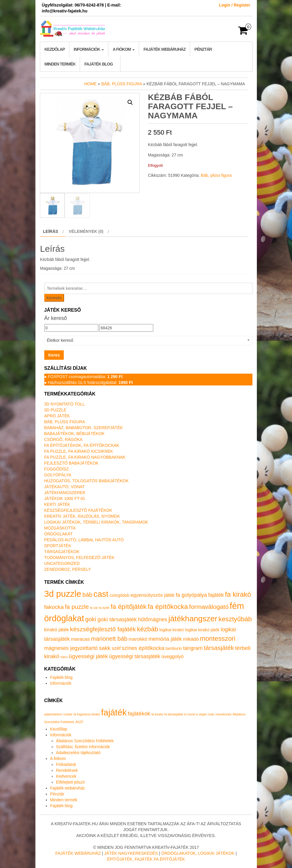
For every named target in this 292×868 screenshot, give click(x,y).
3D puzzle (55, 410)
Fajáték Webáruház (78, 853)
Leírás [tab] (51, 231)
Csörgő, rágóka (63, 439)
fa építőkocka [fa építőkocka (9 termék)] (168, 607)
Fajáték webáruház (164, 49)
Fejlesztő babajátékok (71, 463)
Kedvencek (66, 776)
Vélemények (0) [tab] (86, 231)
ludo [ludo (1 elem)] (211, 714)
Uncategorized (62, 563)
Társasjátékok (62, 552)
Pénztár (203, 49)
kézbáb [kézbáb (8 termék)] (148, 629)
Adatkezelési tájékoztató (78, 753)
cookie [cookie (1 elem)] (68, 714)
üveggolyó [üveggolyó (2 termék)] (172, 657)
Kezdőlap (55, 49)
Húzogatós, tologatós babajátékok (87, 481)
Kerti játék (57, 504)
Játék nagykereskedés (131, 853)
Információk (89, 49)
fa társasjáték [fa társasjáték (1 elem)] (174, 714)
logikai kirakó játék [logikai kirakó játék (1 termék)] (202, 630)
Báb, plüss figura (122, 84)
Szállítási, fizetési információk (83, 747)
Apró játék (57, 416)
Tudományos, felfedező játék (79, 558)
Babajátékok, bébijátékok (75, 434)
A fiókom (124, 49)
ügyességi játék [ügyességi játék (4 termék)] (88, 656)
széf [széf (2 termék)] (116, 648)
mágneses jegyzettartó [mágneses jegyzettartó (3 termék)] (71, 648)
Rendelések (67, 770)
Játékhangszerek (65, 493)
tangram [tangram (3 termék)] (193, 648)
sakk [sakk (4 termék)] (105, 648)
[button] (130, 102)
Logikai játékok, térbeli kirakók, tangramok (96, 522)
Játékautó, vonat (65, 487)
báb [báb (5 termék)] (87, 595)
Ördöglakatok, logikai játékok (198, 853)
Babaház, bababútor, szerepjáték (84, 428)
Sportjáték (58, 546)
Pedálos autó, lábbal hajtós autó (84, 540)
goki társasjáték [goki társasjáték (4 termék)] (117, 619)
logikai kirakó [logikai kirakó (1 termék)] (172, 630)
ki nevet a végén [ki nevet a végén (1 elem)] (196, 714)
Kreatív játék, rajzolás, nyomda (82, 516)
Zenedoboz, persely (68, 569)
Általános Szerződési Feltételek (85, 741)
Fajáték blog (99, 64)
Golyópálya (58, 475)
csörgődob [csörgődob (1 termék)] (119, 595)
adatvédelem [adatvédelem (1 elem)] (53, 714)
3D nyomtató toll (65, 404)
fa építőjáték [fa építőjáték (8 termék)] (129, 607)
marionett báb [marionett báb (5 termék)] (109, 639)
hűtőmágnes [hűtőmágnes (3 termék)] (152, 619)
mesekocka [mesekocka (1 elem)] (224, 714)
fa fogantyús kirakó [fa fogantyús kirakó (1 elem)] (87, 714)
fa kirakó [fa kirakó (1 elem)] (157, 714)
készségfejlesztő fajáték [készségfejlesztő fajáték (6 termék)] (103, 629)
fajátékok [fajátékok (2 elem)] (139, 713)
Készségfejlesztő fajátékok (78, 510)
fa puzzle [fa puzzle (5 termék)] (77, 607)
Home (90, 84)
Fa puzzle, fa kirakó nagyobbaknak (85, 457)
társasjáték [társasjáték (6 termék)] (219, 648)
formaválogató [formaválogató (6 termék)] (209, 607)
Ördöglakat (58, 534)
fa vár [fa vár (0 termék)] (94, 608)
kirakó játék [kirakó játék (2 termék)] (57, 630)
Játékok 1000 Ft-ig (65, 498)
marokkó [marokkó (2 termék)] (138, 639)
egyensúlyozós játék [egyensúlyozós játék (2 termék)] (152, 595)
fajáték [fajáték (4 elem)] (114, 712)
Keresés (54, 298)
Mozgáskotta (60, 528)
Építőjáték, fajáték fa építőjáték (146, 859)
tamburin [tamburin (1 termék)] (174, 648)
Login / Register (235, 5)
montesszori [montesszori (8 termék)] (218, 639)
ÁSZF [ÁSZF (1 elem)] (79, 722)
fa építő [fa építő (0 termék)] (104, 608)
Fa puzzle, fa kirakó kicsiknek (79, 451)
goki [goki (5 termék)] (91, 619)
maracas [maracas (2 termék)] (80, 639)
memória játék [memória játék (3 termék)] (165, 639)
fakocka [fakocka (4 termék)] (54, 607)
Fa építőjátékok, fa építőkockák (82, 445)
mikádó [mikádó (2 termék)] (191, 639)
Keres (54, 355)
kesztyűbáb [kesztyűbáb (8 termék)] (235, 619)
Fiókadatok (66, 764)
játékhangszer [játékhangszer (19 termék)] (193, 619)
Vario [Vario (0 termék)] (64, 657)
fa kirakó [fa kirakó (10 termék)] (238, 594)
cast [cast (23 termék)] (101, 594)
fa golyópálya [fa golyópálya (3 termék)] (191, 595)
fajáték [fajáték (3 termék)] (216, 595)
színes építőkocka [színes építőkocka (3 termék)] (143, 648)
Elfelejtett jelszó (70, 782)
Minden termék (60, 64)
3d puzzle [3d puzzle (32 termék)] (63, 594)
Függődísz (57, 469)
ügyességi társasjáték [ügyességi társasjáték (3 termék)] (134, 656)
